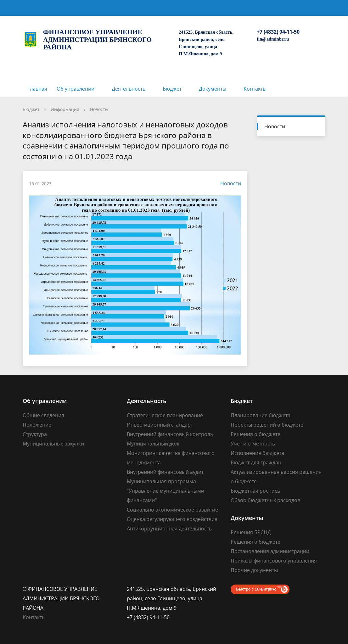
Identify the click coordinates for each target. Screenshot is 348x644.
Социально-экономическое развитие (172, 510)
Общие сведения (43, 415)
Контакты (255, 89)
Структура (35, 434)
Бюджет (172, 89)
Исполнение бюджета (257, 453)
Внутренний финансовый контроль (170, 434)
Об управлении (76, 89)
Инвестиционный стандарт (160, 425)
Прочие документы (254, 570)
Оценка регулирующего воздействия (172, 519)
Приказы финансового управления (274, 561)
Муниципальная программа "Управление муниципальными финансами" (166, 491)
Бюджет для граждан (256, 462)
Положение (37, 425)
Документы (213, 89)
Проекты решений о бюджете (267, 425)
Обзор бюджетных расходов (265, 500)
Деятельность (129, 89)
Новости (99, 109)
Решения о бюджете (255, 434)
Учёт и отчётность (253, 444)
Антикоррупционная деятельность (169, 529)
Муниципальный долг (154, 444)
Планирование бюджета (261, 415)
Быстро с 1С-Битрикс (256, 589)
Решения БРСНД (251, 532)
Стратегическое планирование (165, 415)
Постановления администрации (270, 551)
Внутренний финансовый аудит (165, 472)
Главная (37, 89)
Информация (65, 109)
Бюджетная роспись (255, 491)
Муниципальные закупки (53, 444)
